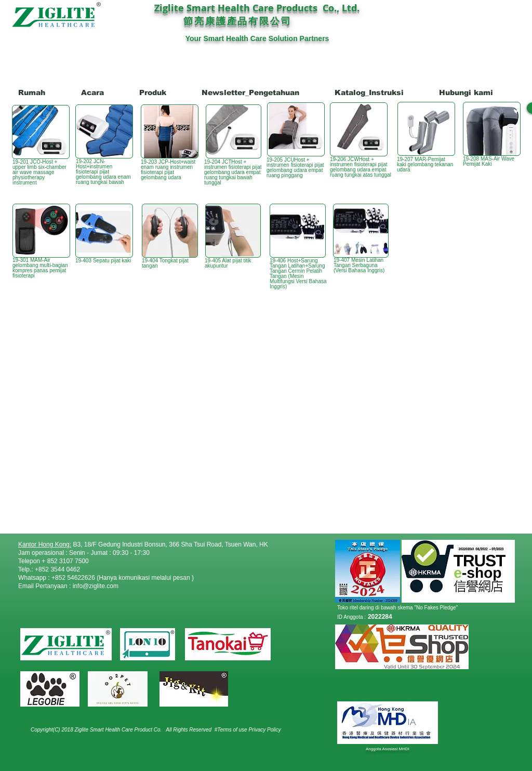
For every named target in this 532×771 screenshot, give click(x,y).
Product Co (148, 730)
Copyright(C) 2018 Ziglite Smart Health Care (83, 730)
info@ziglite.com (96, 586)
